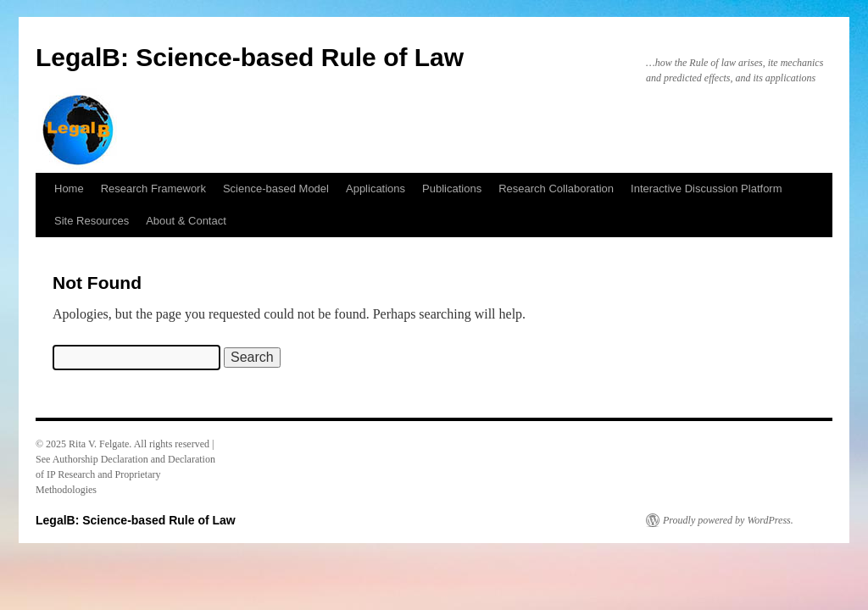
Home (69, 189)
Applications (376, 189)
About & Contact (186, 221)
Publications (452, 189)
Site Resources (92, 221)
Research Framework (153, 189)
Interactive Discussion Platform (706, 189)
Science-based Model (276, 189)
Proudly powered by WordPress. (728, 520)
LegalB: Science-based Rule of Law (250, 57)
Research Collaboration (556, 189)
